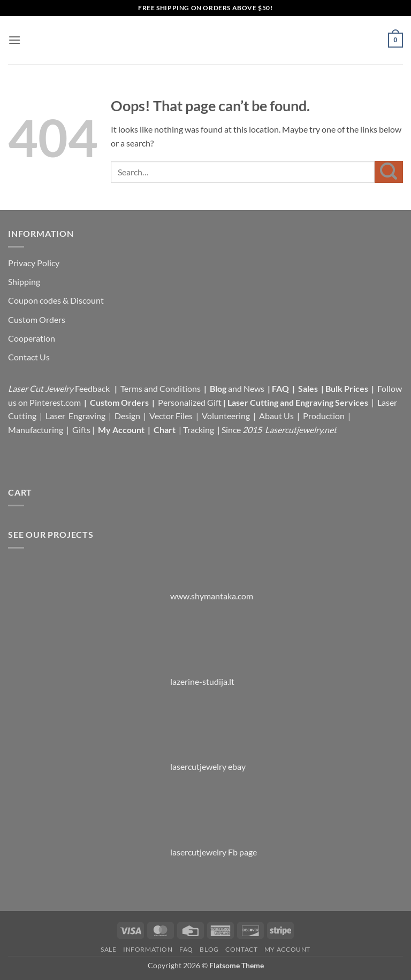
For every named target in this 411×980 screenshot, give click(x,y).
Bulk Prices (347, 388)
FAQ (281, 388)
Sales (309, 388)
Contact (241, 949)
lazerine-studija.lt (202, 681)
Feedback (93, 388)
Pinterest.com (55, 402)
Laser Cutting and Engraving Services (298, 402)
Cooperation (32, 338)
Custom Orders (37, 319)
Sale (108, 949)
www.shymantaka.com (212, 596)
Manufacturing (36, 430)
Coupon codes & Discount (57, 300)
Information (148, 949)
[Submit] (389, 172)
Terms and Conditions (161, 388)
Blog (219, 388)
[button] (14, 40)
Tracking (199, 430)
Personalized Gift (190, 402)
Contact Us (29, 357)
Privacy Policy (34, 263)
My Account (121, 430)
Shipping (24, 281)
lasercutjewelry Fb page (214, 852)
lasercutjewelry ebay (208, 766)
